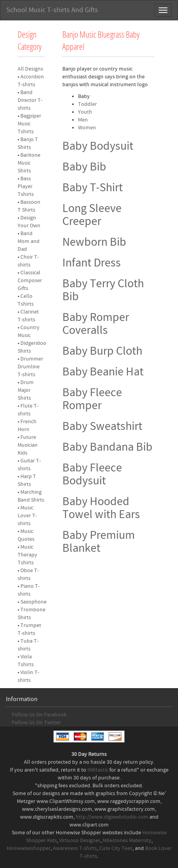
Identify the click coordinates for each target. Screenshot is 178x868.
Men (83, 120)
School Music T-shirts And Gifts (52, 10)
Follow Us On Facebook (39, 715)
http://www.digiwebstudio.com (112, 817)
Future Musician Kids (28, 445)
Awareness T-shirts (75, 848)
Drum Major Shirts (26, 390)
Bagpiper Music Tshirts (29, 124)
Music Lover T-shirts (27, 516)
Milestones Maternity (127, 841)
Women (87, 128)
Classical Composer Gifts (30, 281)
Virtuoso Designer (80, 841)
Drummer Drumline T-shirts (30, 367)
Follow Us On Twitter (36, 723)
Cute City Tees (116, 848)
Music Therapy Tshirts (27, 555)
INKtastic (98, 770)
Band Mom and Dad (29, 241)
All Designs (30, 69)
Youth (85, 112)
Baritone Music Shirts (29, 163)
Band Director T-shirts (30, 100)
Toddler (87, 104)
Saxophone (34, 602)
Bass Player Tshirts (26, 187)
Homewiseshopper (29, 848)
